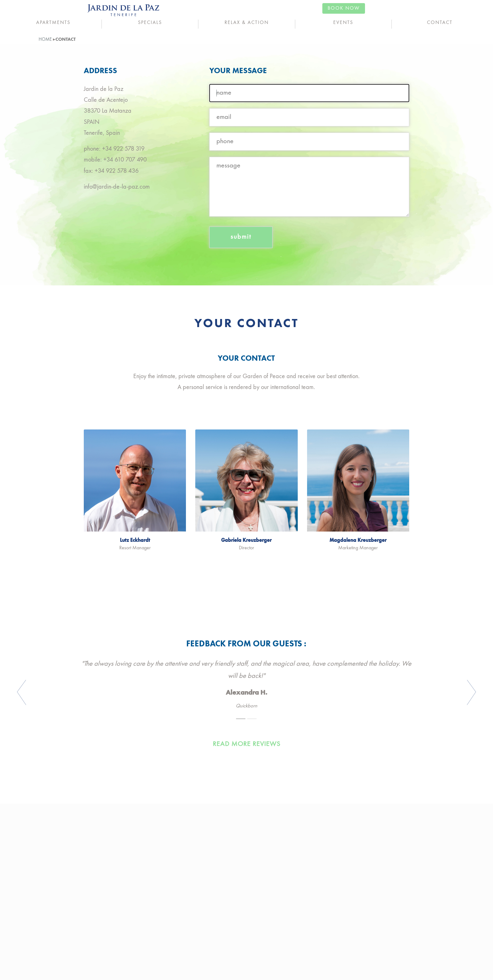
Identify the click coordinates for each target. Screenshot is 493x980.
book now (467, 8)
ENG (15, 9)
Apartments (53, 23)
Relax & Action (247, 23)
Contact (440, 23)
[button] (50, 693)
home (45, 40)
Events (343, 23)
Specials (150, 23)
